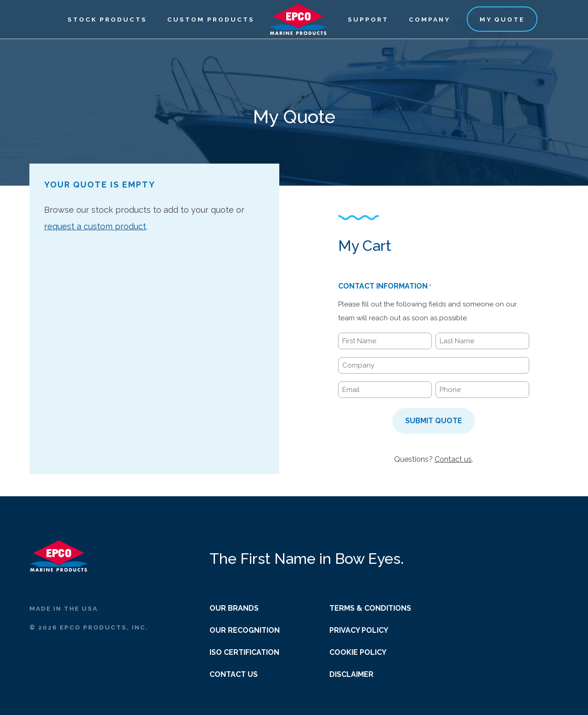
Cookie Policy (358, 652)
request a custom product (95, 226)
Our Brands (234, 608)
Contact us (453, 459)
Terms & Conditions (370, 608)
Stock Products (107, 19)
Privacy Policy (359, 630)
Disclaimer (351, 674)
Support (368, 19)
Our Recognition (245, 630)
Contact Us (234, 674)
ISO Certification (244, 652)
